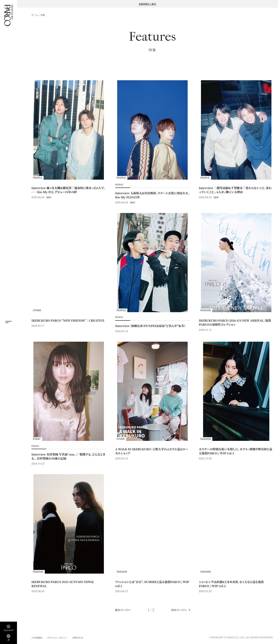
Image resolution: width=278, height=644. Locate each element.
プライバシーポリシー (57, 638)
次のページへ (179, 610)
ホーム (35, 15)
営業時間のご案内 (148, 4)
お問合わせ (78, 638)
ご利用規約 (37, 638)
